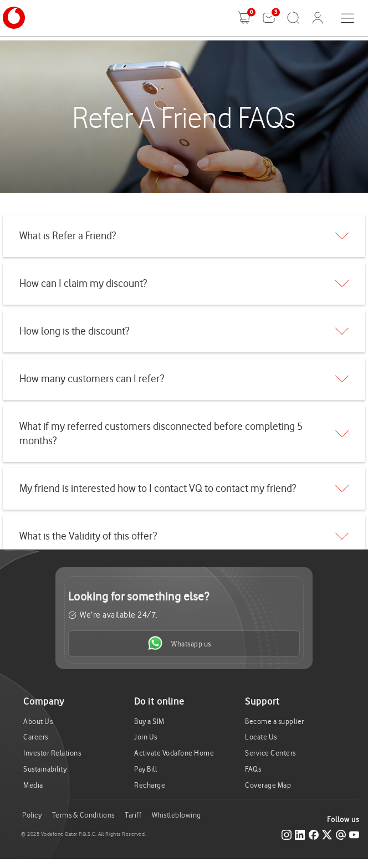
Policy (32, 815)
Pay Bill (145, 769)
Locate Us (261, 737)
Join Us (146, 737)
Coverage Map (268, 785)
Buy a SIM (149, 721)
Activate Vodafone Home (174, 753)
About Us (38, 721)
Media (33, 785)
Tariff (133, 815)
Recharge (150, 785)
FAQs (253, 769)
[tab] (184, 236)
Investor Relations (52, 753)
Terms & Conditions (83, 815)
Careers (36, 737)
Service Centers (270, 753)
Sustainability (45, 769)
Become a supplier (275, 721)
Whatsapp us (180, 643)
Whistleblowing (177, 815)
